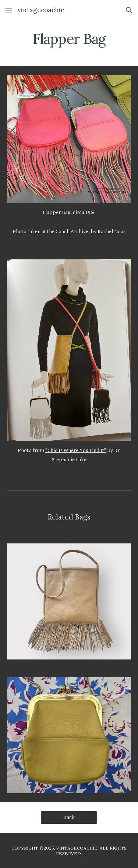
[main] (69, 39)
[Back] (69, 818)
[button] (9, 10)
